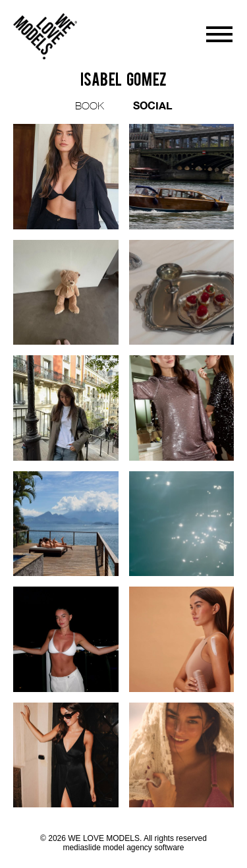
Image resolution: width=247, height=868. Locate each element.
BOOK (90, 105)
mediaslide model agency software (123, 847)
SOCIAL (152, 105)
